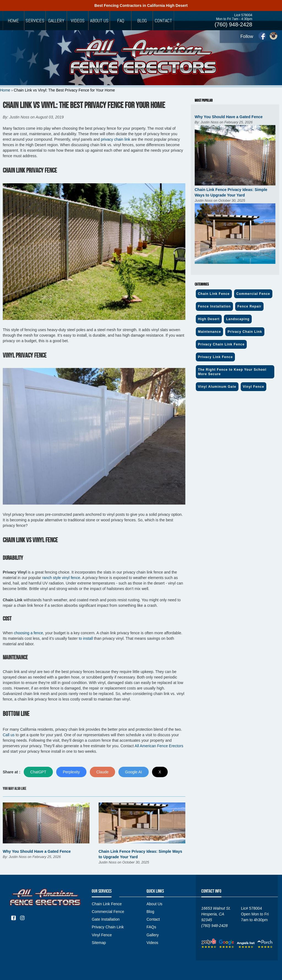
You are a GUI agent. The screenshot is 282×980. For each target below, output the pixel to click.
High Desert (209, 319)
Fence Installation (214, 306)
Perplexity (71, 772)
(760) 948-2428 (233, 24)
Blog (142, 21)
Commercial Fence (253, 294)
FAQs (151, 927)
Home (13, 21)
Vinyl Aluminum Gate (217, 387)
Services (35, 21)
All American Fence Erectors (159, 746)
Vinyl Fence (253, 387)
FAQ (121, 21)
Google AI (134, 772)
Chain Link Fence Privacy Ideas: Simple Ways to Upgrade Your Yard (231, 192)
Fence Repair (249, 306)
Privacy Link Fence (215, 357)
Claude (102, 772)
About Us (99, 21)
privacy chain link (116, 139)
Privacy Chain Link (245, 332)
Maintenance (210, 332)
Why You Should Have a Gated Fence (37, 851)
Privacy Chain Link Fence (221, 344)
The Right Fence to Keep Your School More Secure (232, 372)
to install (86, 638)
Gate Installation (106, 919)
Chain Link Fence (214, 294)
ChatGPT (38, 772)
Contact (163, 21)
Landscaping (238, 319)
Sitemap (99, 943)
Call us (9, 735)
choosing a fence (28, 633)
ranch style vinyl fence (61, 578)
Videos (78, 21)
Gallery (56, 21)
